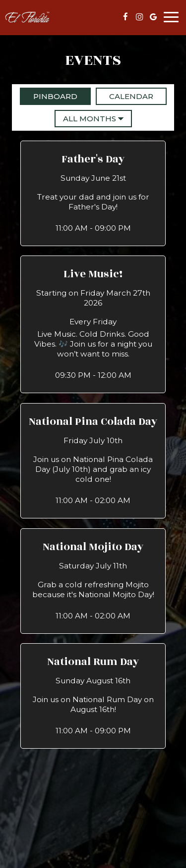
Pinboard (49, 96)
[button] (93, 193)
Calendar (124, 96)
